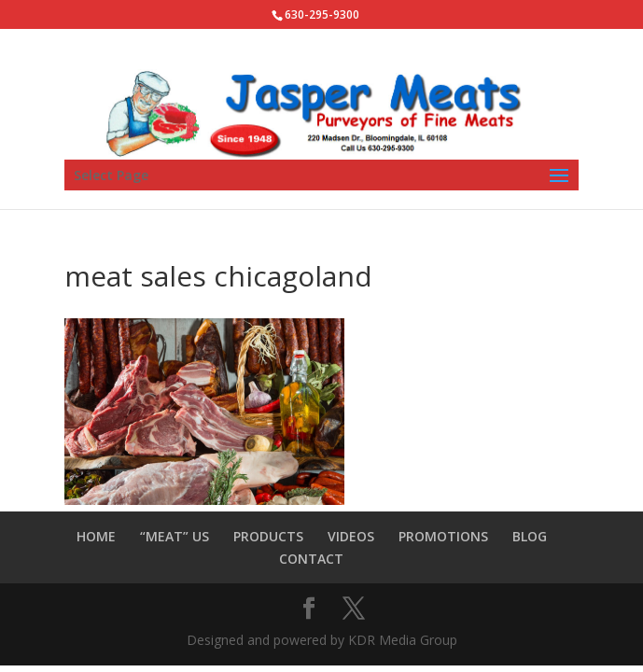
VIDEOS (351, 536)
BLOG (530, 536)
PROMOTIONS (443, 536)
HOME (96, 536)
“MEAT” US (175, 536)
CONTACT (311, 559)
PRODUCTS (268, 536)
